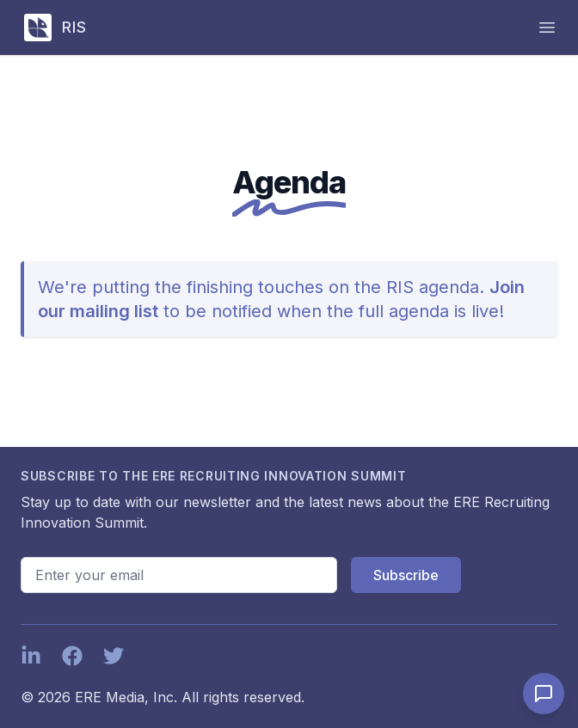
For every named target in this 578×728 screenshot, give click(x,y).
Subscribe (406, 575)
